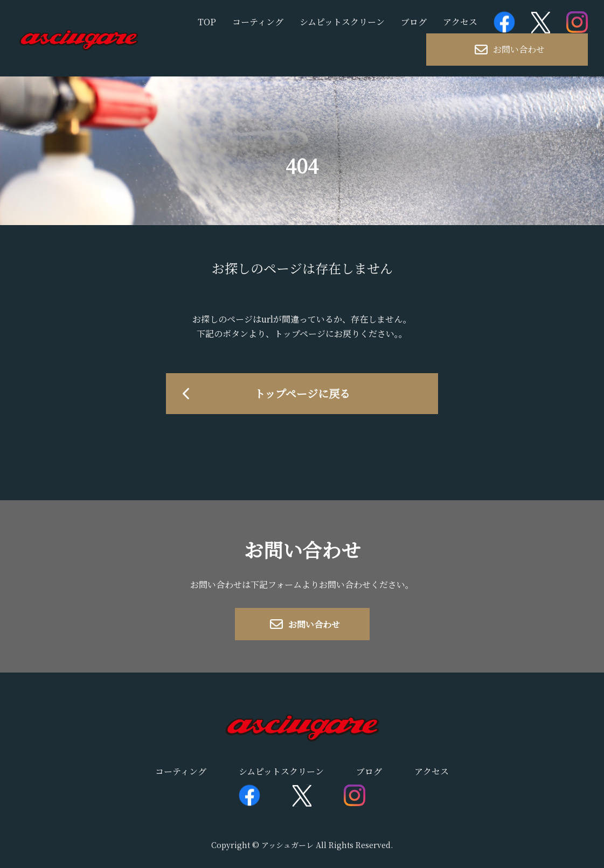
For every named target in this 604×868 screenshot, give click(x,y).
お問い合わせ (510, 49)
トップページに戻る (302, 393)
